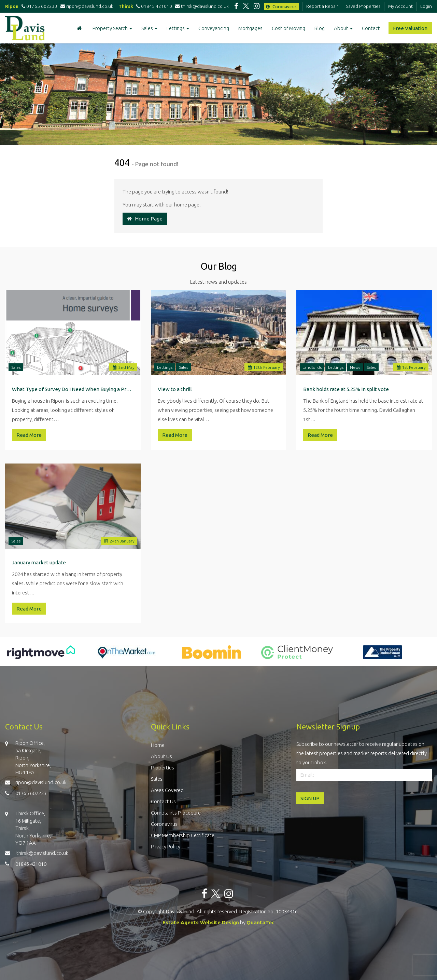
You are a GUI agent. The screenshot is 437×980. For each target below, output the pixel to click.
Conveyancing (214, 28)
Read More (29, 435)
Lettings (178, 28)
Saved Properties (363, 6)
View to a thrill (175, 389)
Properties (163, 768)
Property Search (112, 28)
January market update (39, 562)
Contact (371, 28)
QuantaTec (260, 922)
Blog (320, 28)
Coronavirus (281, 6)
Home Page (145, 219)
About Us (161, 756)
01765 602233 (38, 6)
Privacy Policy (166, 847)
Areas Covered (167, 790)
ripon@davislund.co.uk (87, 6)
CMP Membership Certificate (183, 835)
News (355, 367)
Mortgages (250, 28)
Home (158, 745)
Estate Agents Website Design (201, 922)
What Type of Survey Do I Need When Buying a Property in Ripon (73, 389)
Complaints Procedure (176, 813)
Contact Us (163, 801)
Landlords (312, 367)
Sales (149, 28)
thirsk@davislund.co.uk (202, 6)
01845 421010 (153, 6)
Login (426, 6)
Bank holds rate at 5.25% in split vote (346, 389)
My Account (400, 6)
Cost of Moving (288, 28)
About (343, 28)
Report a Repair (322, 6)
